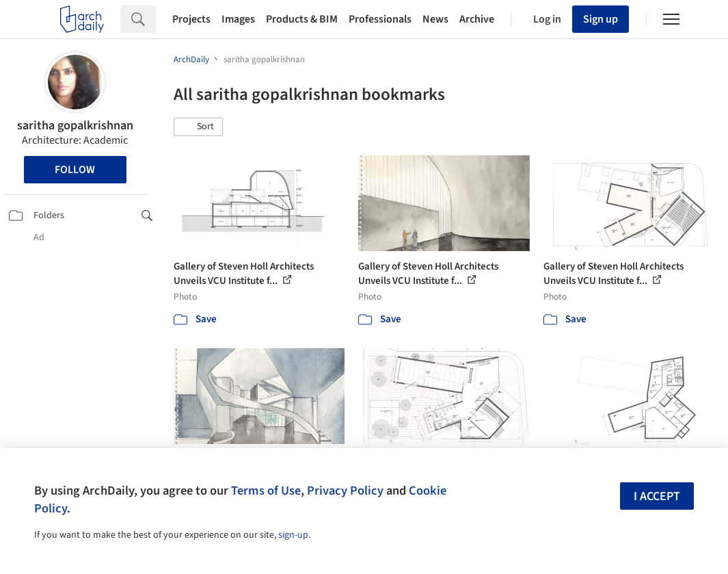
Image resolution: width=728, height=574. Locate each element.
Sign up (601, 19)
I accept (657, 496)
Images (238, 19)
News (435, 19)
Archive (477, 19)
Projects (191, 19)
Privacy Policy (345, 491)
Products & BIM (302, 19)
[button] (198, 127)
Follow (75, 170)
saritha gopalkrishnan (75, 126)
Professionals (380, 19)
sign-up (293, 535)
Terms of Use (266, 491)
